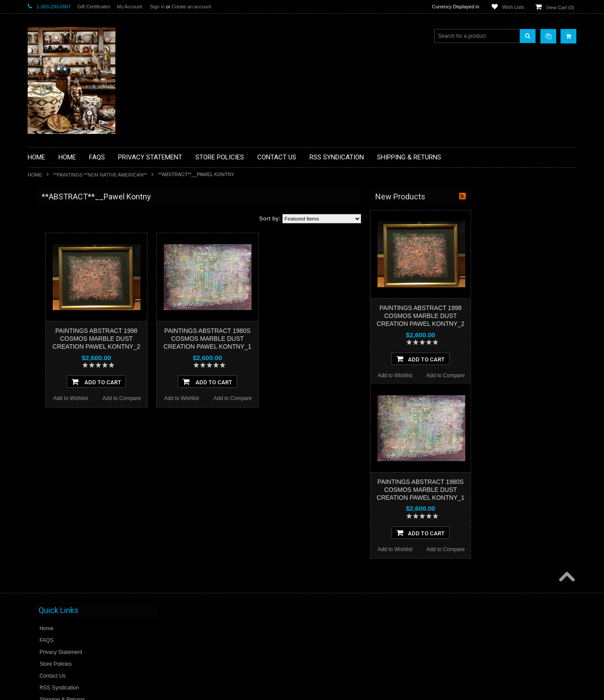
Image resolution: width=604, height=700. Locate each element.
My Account (129, 7)
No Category (48, 499)
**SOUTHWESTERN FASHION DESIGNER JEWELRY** (70, 444)
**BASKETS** (49, 232)
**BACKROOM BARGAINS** (67, 217)
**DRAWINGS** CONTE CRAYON (73, 306)
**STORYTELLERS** (58, 485)
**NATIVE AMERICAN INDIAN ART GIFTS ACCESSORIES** (74, 355)
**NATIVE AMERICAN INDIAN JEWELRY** (68, 377)
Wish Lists (513, 7)
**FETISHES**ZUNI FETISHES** (72, 321)
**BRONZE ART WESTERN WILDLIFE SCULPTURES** (79, 287)
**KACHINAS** (50, 336)
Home (35, 175)
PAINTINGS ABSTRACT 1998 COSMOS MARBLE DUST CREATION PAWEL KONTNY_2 (202, 339)
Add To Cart (202, 382)
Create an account (191, 7)
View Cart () (560, 7)
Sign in (157, 7)
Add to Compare (227, 398)
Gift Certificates (94, 7)
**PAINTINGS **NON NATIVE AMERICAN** (100, 175)
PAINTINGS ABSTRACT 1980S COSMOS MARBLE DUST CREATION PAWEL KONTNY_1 (313, 339)
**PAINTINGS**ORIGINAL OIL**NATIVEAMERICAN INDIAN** (74, 399)
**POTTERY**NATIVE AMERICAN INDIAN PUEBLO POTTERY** (73, 466)
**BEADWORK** (52, 269)
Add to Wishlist (176, 398)
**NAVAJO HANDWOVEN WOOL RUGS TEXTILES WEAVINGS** (80, 421)
